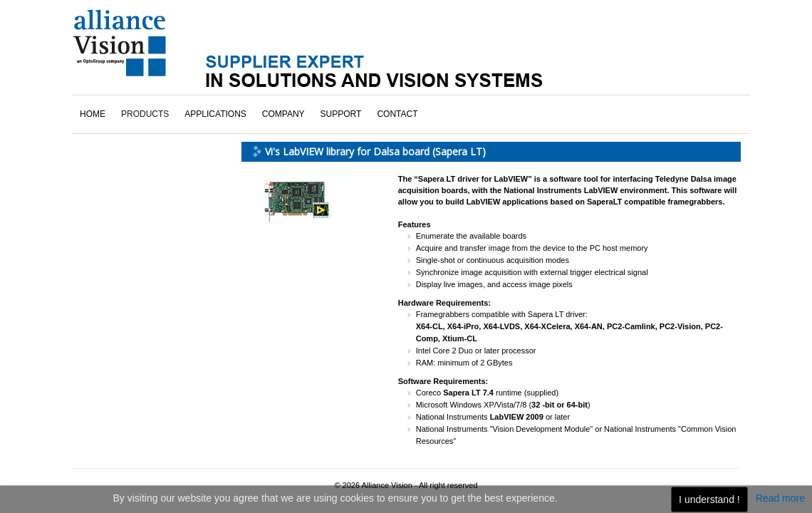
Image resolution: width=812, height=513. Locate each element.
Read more (780, 498)
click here (123, 368)
